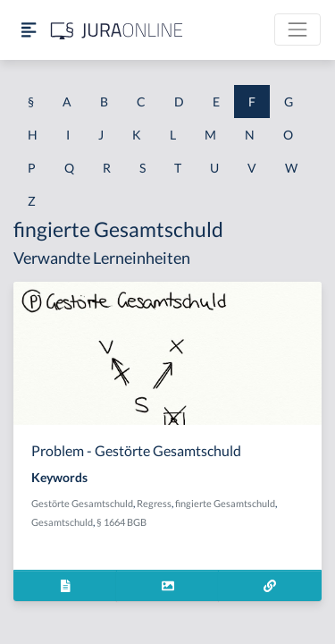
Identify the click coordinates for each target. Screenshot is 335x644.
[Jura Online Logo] (117, 30)
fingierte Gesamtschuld (225, 503)
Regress (154, 503)
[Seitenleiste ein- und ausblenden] (29, 30)
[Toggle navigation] (297, 30)
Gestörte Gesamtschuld (82, 503)
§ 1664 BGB (121, 522)
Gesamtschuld (62, 522)
